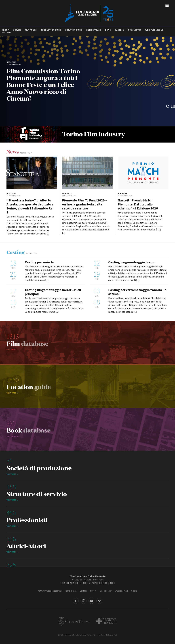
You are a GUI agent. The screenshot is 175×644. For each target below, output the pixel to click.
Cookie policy (106, 591)
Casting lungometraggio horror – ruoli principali (53, 292)
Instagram (84, 601)
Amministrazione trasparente (50, 591)
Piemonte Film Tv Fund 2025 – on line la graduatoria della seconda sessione (85, 204)
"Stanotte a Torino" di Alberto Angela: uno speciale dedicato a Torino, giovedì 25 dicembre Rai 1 (30, 206)
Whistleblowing (154, 30)
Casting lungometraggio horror (132, 262)
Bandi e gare (71, 591)
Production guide (51, 30)
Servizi (17, 30)
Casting (119, 30)
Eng (9, 32)
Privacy (93, 591)
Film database (94, 30)
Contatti (83, 591)
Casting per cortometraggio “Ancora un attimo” (137, 292)
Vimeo (99, 601)
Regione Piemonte (106, 621)
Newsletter (135, 30)
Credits (134, 591)
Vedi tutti (31, 253)
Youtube (91, 601)
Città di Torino (74, 621)
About (6, 30)
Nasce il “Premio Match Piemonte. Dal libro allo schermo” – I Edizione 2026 (138, 204)
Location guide (74, 30)
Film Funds (31, 30)
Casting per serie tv (39, 262)
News (108, 30)
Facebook (76, 601)
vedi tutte (25, 153)
